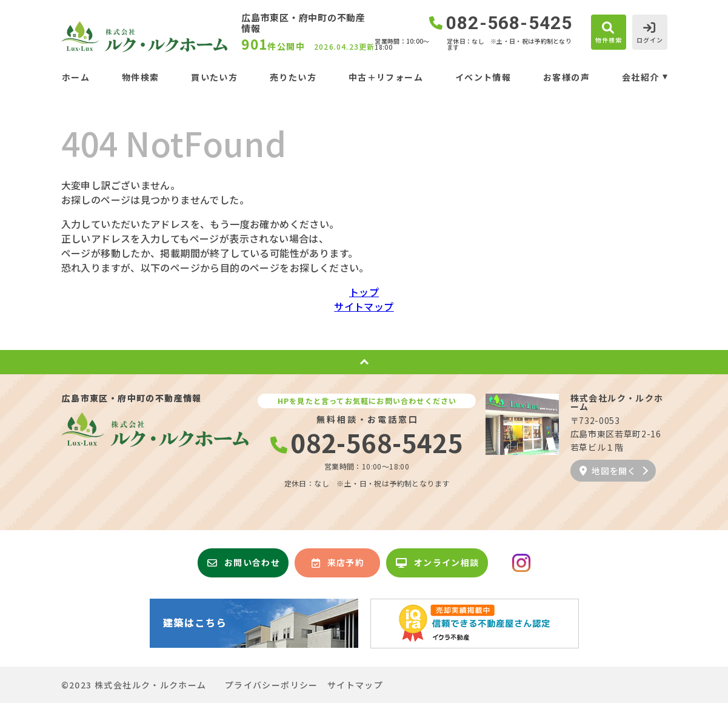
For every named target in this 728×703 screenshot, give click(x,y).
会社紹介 (641, 77)
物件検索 (141, 77)
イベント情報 (483, 77)
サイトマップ (364, 306)
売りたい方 (293, 77)
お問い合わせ (244, 562)
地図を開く (608, 471)
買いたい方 (214, 77)
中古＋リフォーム (386, 77)
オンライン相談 (437, 562)
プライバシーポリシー (272, 685)
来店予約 (338, 562)
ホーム (76, 77)
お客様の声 (566, 77)
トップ (364, 292)
